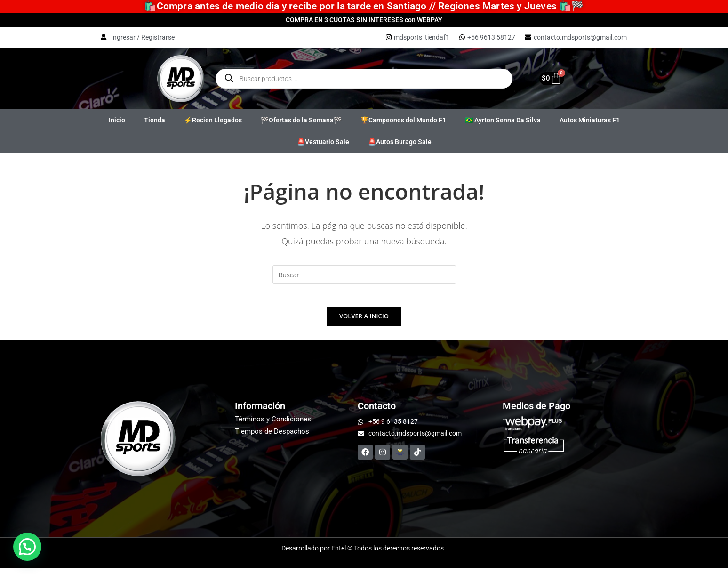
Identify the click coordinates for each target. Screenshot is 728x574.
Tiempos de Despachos (272, 437)
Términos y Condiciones (273, 425)
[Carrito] (548, 78)
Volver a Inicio (364, 322)
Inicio (117, 120)
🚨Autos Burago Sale (400, 142)
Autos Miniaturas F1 (590, 120)
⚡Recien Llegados (213, 120)
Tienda (155, 120)
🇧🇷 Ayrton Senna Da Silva (503, 120)
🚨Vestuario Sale (323, 142)
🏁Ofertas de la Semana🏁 (301, 120)
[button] (27, 547)
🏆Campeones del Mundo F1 (403, 120)
